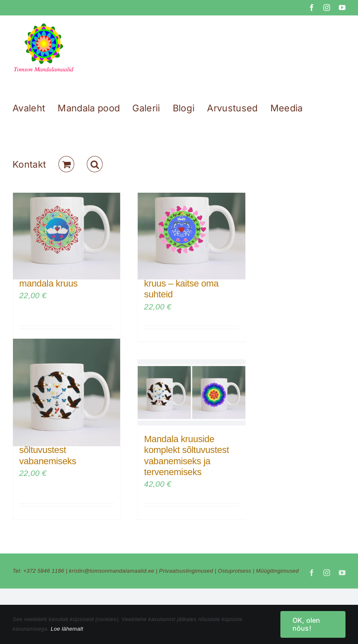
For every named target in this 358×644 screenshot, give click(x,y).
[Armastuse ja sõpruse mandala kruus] (67, 226)
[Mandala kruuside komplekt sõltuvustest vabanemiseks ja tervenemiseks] (191, 392)
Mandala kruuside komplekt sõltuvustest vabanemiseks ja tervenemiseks (186, 455)
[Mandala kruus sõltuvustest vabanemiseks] (67, 392)
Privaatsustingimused (186, 571)
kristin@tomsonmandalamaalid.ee (112, 571)
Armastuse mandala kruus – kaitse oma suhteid (184, 284)
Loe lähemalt (67, 629)
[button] (95, 164)
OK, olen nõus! (306, 624)
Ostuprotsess (234, 571)
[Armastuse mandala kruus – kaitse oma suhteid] (191, 226)
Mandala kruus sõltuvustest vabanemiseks (48, 450)
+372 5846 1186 (44, 571)
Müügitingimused (278, 571)
